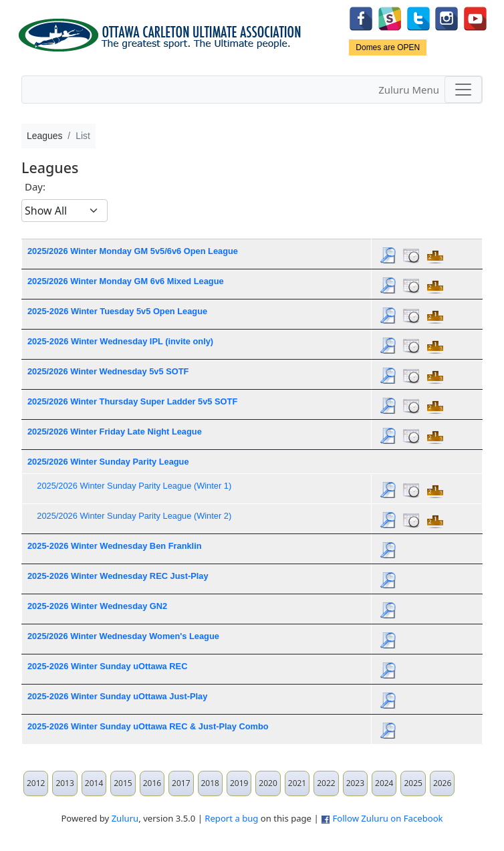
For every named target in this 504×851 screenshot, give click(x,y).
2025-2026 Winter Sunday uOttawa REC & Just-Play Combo (148, 726)
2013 (65, 783)
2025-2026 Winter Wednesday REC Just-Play (118, 576)
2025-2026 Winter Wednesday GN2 (97, 606)
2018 (210, 783)
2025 (413, 783)
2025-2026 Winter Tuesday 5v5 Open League (117, 311)
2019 (239, 783)
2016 (152, 783)
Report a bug (231, 818)
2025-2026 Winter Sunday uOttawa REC (107, 666)
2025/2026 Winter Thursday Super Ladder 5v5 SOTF (132, 401)
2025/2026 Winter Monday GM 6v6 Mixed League (126, 281)
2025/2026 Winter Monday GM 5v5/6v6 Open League (133, 251)
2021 (297, 783)
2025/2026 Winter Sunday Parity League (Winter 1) (134, 486)
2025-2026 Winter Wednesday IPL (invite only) (120, 341)
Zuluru (125, 818)
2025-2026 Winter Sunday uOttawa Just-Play (117, 696)
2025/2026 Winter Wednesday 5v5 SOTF (108, 371)
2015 (123, 783)
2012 (36, 783)
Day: (35, 187)
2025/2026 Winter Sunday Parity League (108, 462)
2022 (326, 783)
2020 (268, 783)
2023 (355, 783)
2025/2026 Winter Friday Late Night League (115, 432)
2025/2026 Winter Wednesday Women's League (123, 636)
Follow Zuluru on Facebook (387, 818)
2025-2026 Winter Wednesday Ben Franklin (115, 546)
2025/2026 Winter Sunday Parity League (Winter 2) (134, 516)
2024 (384, 783)
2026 (442, 783)
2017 (181, 783)
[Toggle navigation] (463, 90)
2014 (94, 783)
